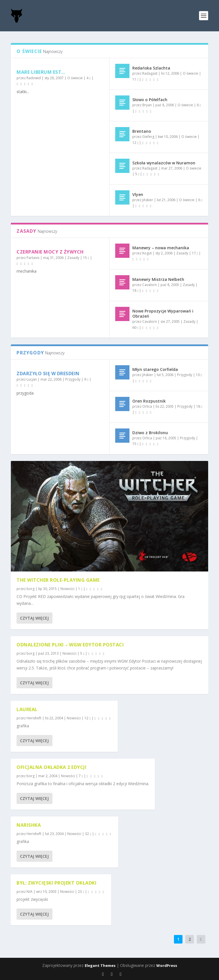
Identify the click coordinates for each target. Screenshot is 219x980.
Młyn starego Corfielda (155, 369)
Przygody (73, 379)
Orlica (147, 406)
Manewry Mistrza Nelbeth (158, 279)
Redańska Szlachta (151, 68)
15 (86, 258)
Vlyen (138, 194)
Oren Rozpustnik (149, 401)
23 (81, 892)
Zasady (73, 258)
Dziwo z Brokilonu (150, 433)
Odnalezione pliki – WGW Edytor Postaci (70, 645)
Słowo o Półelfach (150, 100)
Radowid (34, 78)
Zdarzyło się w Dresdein (48, 373)
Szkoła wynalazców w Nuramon (164, 163)
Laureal (27, 709)
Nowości (67, 589)
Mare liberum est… (41, 72)
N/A (30, 892)
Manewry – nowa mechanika (161, 248)
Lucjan (32, 379)
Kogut (147, 253)
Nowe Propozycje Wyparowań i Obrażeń (163, 314)
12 (135, 143)
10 (199, 375)
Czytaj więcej (34, 618)
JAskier (148, 200)
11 (135, 79)
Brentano (142, 131)
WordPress (167, 965)
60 (135, 327)
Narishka (29, 825)
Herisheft (34, 718)
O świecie (75, 78)
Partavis (33, 258)
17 (195, 253)
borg (31, 589)
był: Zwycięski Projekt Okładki (56, 883)
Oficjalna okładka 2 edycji (51, 767)
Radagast (150, 73)
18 (135, 290)
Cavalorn (150, 285)
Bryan (147, 105)
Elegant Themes (100, 965)
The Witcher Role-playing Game (58, 580)
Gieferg (148, 137)
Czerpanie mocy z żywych (50, 252)
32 (88, 834)
